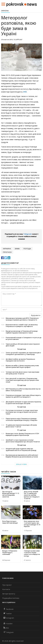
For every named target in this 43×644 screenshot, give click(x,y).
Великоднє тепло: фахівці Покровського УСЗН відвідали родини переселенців (22, 434)
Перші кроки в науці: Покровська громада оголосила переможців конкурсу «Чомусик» (22, 419)
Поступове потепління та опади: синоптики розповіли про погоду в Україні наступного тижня (22, 412)
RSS (6, 628)
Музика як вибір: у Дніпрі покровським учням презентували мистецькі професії (22, 366)
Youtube (8, 623)
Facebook (8, 609)
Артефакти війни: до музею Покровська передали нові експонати (20, 360)
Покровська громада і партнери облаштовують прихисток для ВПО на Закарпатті (23, 396)
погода (27, 249)
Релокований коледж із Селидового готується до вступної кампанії (24, 338)
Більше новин (22, 464)
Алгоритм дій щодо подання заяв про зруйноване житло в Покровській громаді (21, 449)
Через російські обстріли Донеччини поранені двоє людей (23, 345)
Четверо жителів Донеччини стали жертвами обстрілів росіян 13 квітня (22, 373)
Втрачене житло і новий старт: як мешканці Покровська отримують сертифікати (22, 326)
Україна (5, 11)
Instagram (9, 618)
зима (17, 249)
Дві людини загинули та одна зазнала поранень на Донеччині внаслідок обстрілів (24, 403)
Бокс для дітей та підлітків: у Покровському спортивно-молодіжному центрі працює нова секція (22, 380)
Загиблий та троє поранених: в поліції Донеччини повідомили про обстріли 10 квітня (23, 441)
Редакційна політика (11, 598)
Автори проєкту (9, 594)
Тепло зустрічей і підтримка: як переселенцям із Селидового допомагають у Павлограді (23, 354)
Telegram (28, 234)
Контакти (6, 589)
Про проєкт (7, 585)
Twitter (8, 613)
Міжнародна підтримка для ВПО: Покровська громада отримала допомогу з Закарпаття (22, 319)
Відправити (36, 315)
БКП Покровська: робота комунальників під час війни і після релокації (23, 390)
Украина (7, 249)
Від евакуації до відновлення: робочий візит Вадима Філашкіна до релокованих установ (22, 456)
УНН (25, 92)
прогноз (7, 252)
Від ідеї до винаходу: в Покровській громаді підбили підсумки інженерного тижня (22, 332)
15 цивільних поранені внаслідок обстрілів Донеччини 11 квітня (21, 426)
